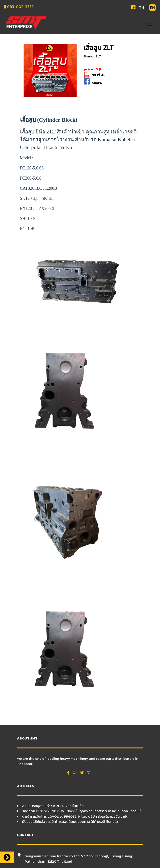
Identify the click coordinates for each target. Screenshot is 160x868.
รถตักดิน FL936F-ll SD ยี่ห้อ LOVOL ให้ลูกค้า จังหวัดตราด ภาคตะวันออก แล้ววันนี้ (81, 811)
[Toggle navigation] (150, 24)
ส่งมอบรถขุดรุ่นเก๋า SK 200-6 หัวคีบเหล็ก (53, 806)
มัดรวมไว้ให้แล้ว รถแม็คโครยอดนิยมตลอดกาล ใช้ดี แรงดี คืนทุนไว (70, 822)
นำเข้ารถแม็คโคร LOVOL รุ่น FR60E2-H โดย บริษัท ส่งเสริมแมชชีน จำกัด (75, 816)
